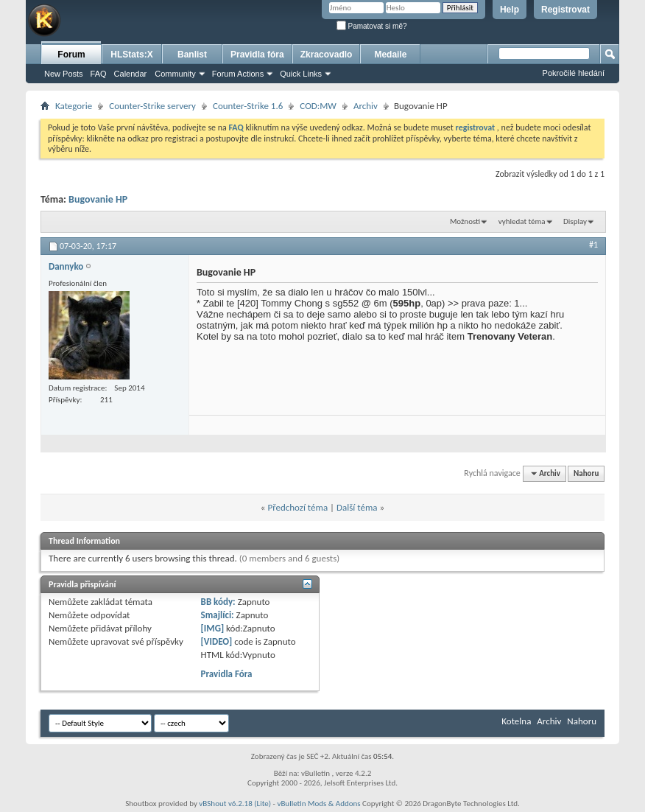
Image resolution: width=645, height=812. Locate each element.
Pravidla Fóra (227, 674)
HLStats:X (131, 55)
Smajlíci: (218, 615)
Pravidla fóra (257, 55)
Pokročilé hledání (574, 73)
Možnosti (465, 221)
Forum (71, 55)
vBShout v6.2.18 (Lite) (235, 804)
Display (575, 221)
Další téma (357, 507)
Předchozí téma (297, 507)
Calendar (131, 74)
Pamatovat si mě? (372, 26)
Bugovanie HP (98, 199)
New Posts (64, 74)
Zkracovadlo (327, 55)
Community (175, 74)
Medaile (390, 55)
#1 (593, 245)
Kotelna (516, 721)
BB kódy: (218, 602)
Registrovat (565, 10)
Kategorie (74, 106)
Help (510, 10)
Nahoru (586, 473)
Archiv (366, 106)
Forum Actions (238, 74)
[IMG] (213, 628)
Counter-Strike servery (152, 106)
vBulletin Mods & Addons (318, 804)
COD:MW (318, 106)
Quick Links (301, 74)
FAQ (99, 74)
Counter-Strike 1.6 (248, 106)
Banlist (192, 55)
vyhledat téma (522, 221)
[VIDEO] (217, 641)
